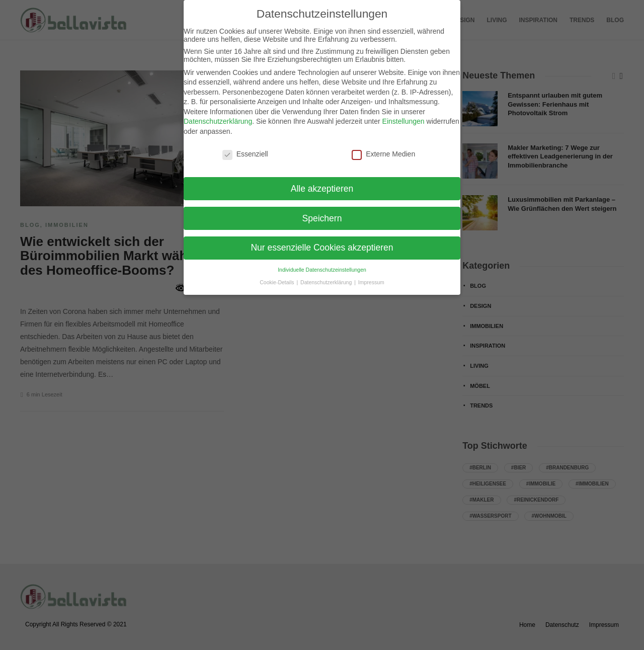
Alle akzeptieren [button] (322, 189)
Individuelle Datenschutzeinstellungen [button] (322, 270)
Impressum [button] (371, 282)
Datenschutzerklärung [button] (327, 282)
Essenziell (245, 154)
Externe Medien (383, 154)
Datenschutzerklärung (218, 121)
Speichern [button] (322, 218)
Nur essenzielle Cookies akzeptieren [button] (322, 248)
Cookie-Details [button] (277, 282)
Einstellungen (404, 121)
